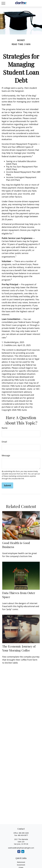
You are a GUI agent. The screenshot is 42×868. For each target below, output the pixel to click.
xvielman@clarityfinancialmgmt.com (21, 848)
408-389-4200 (24, 833)
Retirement (21, 862)
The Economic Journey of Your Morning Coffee (19, 648)
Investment (21, 865)
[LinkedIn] (23, 851)
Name (5, 428)
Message (6, 455)
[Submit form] (7, 485)
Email (4, 442)
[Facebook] (19, 851)
